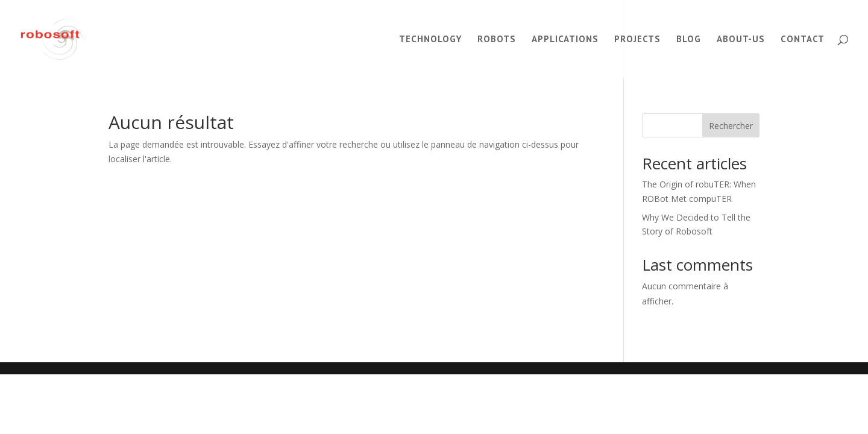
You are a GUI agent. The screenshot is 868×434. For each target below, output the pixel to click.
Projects (637, 40)
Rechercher (731, 126)
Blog (689, 40)
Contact (803, 40)
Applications (565, 40)
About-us (741, 40)
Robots (497, 40)
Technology (430, 40)
